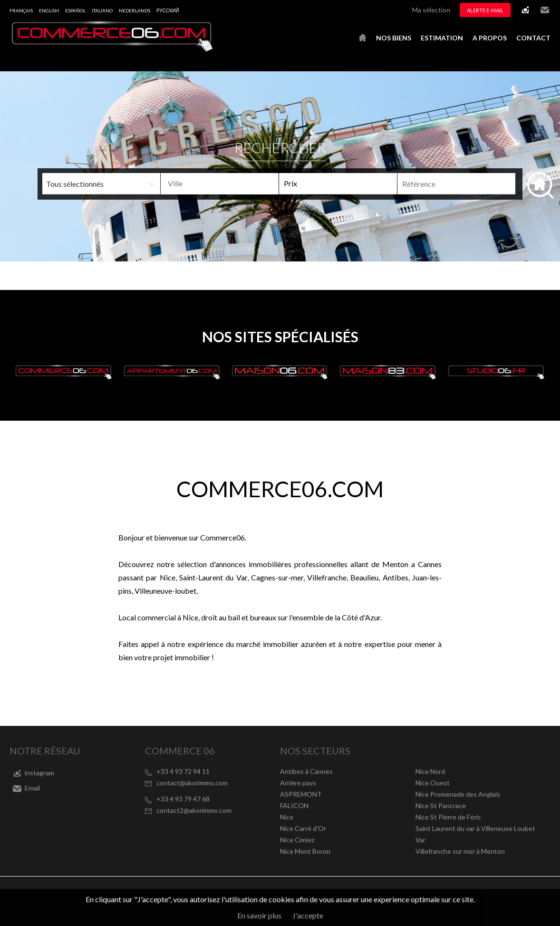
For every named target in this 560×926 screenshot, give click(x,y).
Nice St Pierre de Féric (448, 817)
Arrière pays (298, 783)
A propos (490, 38)
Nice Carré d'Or (303, 828)
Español (75, 10)
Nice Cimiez (297, 840)
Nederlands (135, 10)
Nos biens (394, 38)
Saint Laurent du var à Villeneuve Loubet (475, 828)
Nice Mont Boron (305, 851)
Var (420, 840)
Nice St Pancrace (441, 805)
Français (21, 10)
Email (545, 10)
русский (168, 10)
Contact (533, 38)
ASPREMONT (301, 794)
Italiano (102, 10)
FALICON (294, 805)
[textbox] (231, 183)
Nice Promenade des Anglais (458, 794)
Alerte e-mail (485, 10)
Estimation (442, 38)
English (49, 10)
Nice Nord (430, 771)
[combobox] (220, 184)
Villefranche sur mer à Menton (460, 851)
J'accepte (308, 915)
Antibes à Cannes (306, 771)
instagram (525, 10)
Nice (287, 817)
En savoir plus (259, 915)
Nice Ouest (433, 783)
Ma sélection (431, 10)
